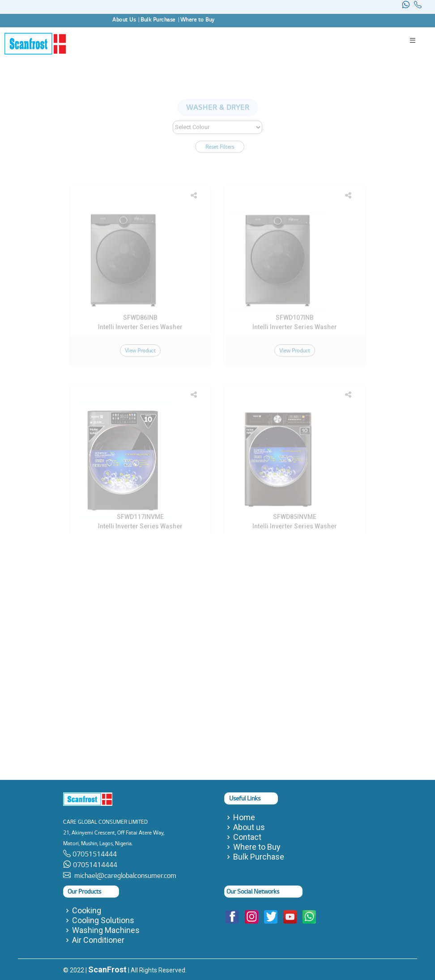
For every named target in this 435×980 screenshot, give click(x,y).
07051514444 (94, 854)
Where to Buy (257, 847)
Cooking (87, 911)
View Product (140, 380)
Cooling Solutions (103, 920)
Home (244, 817)
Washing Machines (106, 930)
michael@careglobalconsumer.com (124, 875)
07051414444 (94, 865)
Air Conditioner (98, 940)
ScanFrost (107, 969)
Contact (247, 837)
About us (249, 827)
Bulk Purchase (259, 857)
